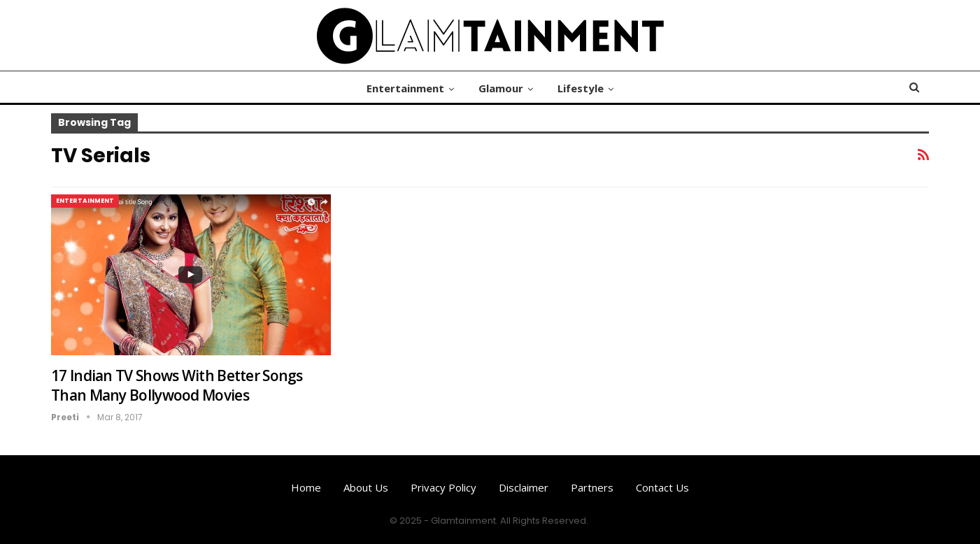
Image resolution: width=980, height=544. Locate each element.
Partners (592, 487)
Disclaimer (524, 487)
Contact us (662, 487)
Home (306, 487)
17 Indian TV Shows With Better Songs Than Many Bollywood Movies (177, 385)
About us (366, 487)
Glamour (501, 88)
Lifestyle (581, 88)
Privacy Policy (443, 487)
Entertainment (405, 88)
